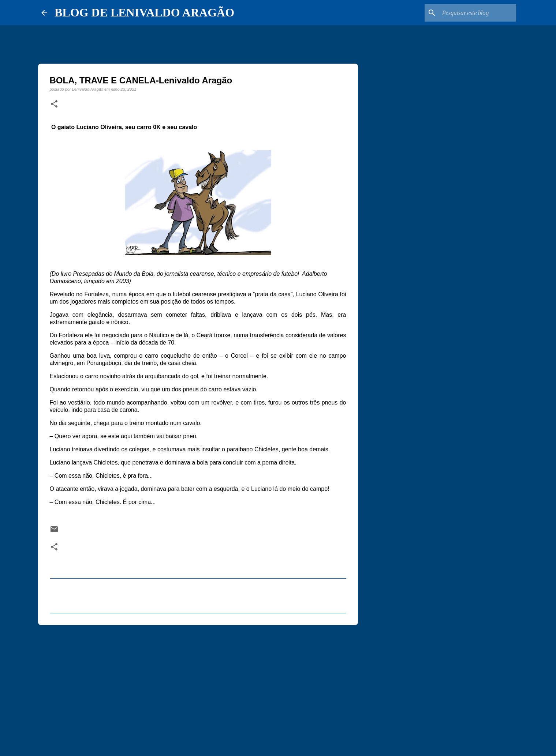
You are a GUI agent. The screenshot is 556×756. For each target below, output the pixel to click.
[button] (54, 104)
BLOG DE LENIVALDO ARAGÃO (144, 12)
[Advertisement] (198, 687)
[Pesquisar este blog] (478, 13)
